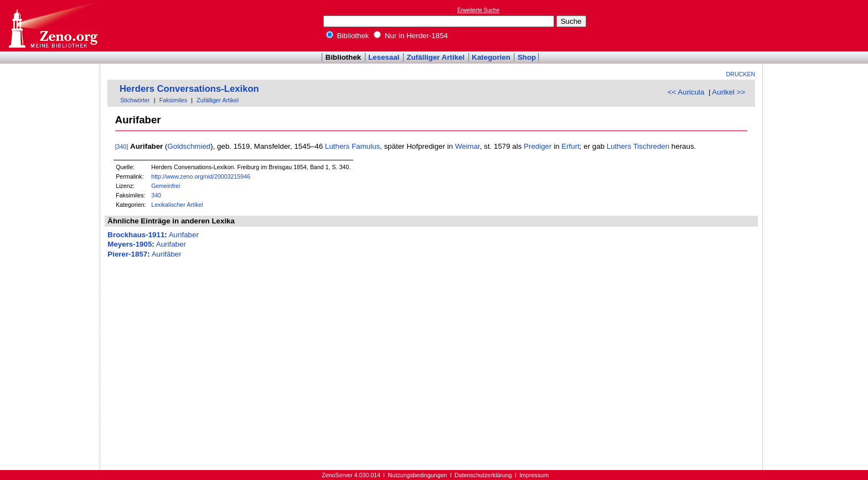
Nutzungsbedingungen (418, 475)
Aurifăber (167, 254)
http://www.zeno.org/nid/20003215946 (201, 176)
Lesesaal (384, 57)
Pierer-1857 (127, 254)
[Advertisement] (817, 25)
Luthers (337, 146)
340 (156, 195)
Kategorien (491, 57)
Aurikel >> (728, 92)
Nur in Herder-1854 (411, 36)
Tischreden (651, 146)
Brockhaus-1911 (136, 235)
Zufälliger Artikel (436, 57)
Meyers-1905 (130, 244)
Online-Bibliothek (53, 26)
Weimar (467, 146)
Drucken (741, 74)
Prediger (538, 146)
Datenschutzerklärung (483, 475)
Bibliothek (348, 36)
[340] (122, 147)
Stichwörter (135, 100)
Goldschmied (189, 146)
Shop (527, 57)
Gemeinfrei (166, 186)
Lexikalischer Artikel (177, 205)
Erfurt (570, 146)
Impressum (534, 475)
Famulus (366, 146)
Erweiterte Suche (478, 10)
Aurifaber (184, 235)
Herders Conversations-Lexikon (189, 89)
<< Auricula (686, 92)
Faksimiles (173, 100)
